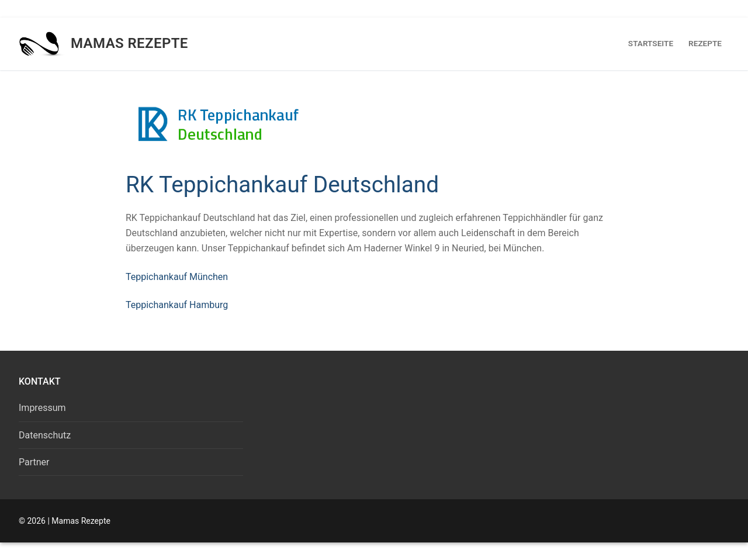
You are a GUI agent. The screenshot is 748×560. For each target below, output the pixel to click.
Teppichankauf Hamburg (177, 305)
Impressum (42, 408)
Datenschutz (45, 435)
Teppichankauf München (177, 277)
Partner (34, 462)
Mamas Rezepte (129, 43)
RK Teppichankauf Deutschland (282, 184)
